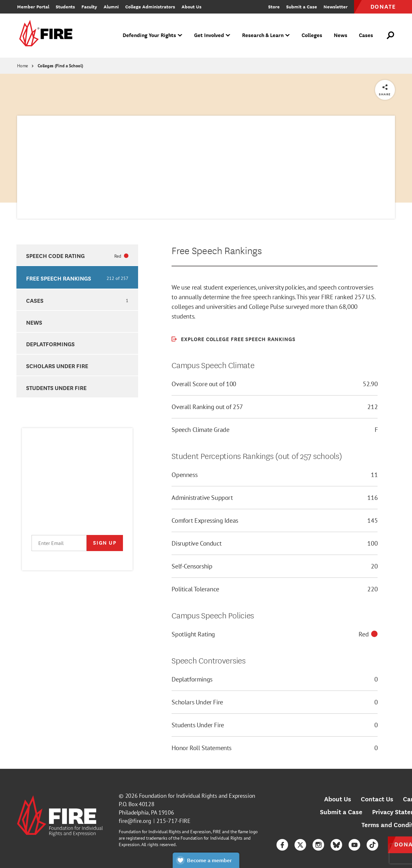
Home (23, 66)
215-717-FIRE (173, 821)
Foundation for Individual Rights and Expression (197, 796)
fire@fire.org (135, 821)
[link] (45, 36)
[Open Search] (391, 35)
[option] (77, 255)
